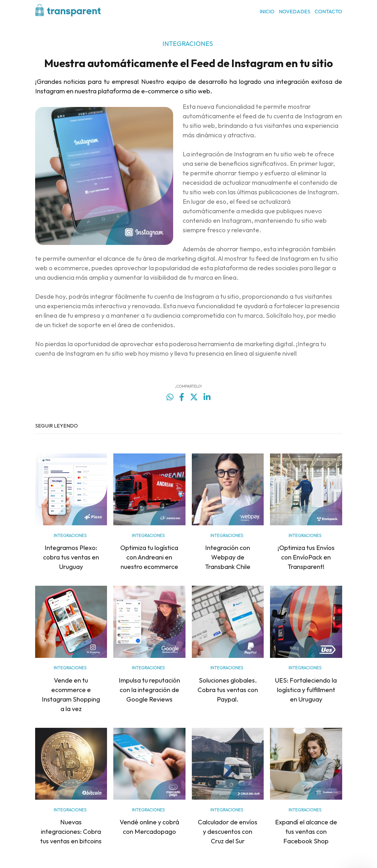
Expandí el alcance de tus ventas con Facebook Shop (306, 831)
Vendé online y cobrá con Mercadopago (149, 827)
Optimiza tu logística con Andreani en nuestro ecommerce (149, 557)
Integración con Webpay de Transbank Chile (228, 557)
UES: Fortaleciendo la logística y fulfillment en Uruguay (306, 690)
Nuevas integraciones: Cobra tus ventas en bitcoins (71, 831)
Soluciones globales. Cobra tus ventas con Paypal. (228, 690)
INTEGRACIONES (188, 44)
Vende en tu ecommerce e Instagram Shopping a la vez (71, 694)
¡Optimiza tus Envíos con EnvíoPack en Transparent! (306, 557)
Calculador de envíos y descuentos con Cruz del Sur (228, 831)
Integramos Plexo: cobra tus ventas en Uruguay (71, 557)
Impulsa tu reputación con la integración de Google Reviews (149, 690)
